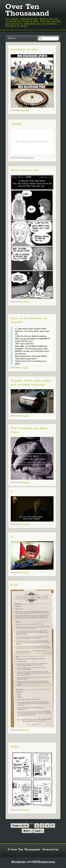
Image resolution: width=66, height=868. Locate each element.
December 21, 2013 (24, 50)
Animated (25, 110)
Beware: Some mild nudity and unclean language (31, 383)
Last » (39, 831)
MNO (15, 747)
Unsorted (25, 302)
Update (16, 124)
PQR (14, 585)
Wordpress (18, 862)
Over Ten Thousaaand (27, 10)
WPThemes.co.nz (44, 862)
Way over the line (25, 170)
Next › (27, 831)
